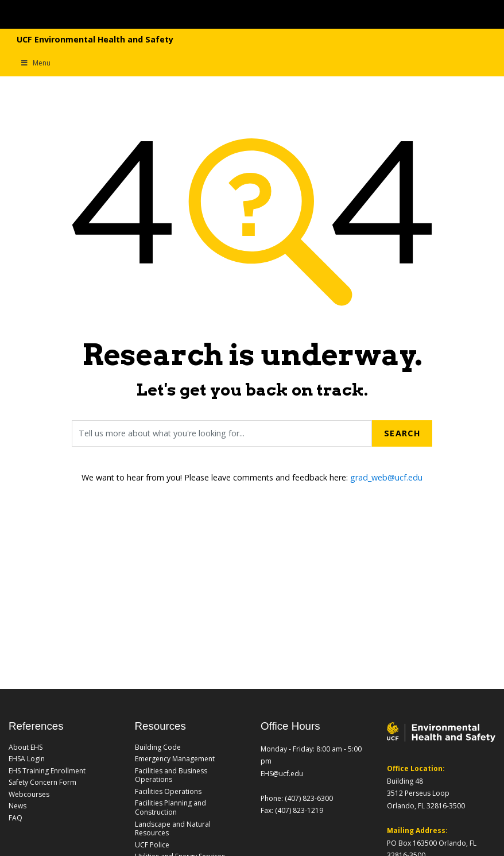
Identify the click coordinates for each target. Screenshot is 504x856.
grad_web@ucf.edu (386, 477)
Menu (35, 63)
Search (402, 433)
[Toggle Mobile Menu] (447, 13)
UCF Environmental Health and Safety (95, 39)
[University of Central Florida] (130, 14)
